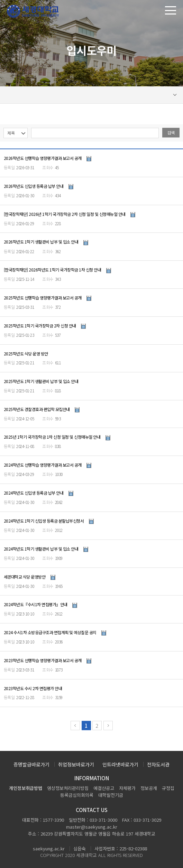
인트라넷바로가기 (120, 764)
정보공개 (149, 788)
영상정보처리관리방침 (68, 788)
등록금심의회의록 (77, 795)
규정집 (168, 788)
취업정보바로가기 (76, 764)
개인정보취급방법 (26, 788)
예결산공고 (104, 788)
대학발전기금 (111, 795)
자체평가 (127, 788)
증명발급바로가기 (31, 764)
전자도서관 (158, 764)
